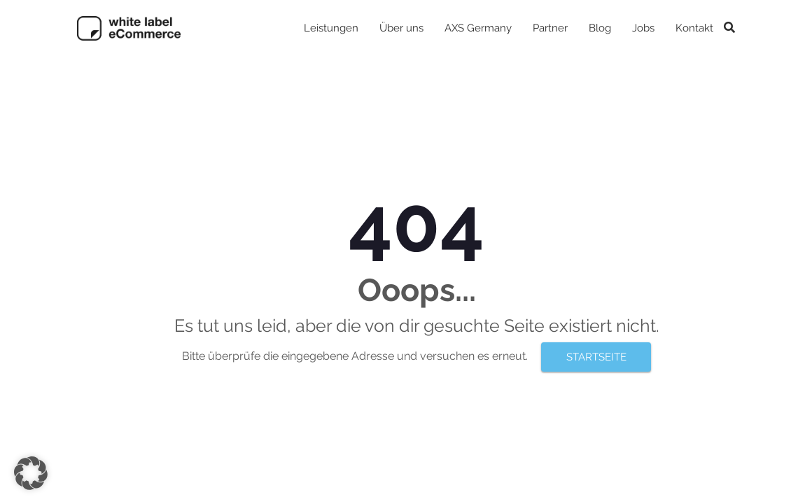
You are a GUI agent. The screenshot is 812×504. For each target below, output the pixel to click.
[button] (31, 473)
